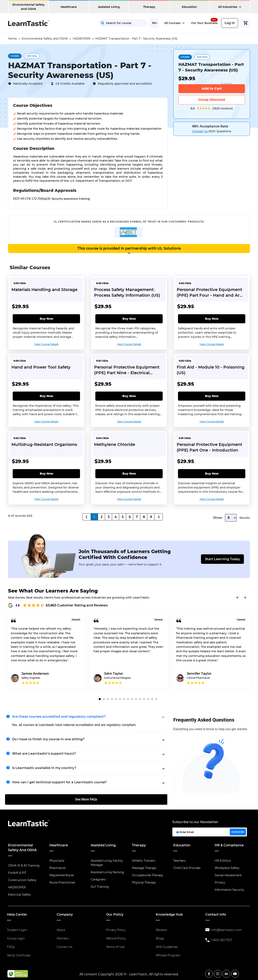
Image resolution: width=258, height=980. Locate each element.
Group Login (16, 938)
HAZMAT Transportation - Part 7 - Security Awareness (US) (136, 39)
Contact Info (216, 914)
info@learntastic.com (227, 930)
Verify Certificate (19, 955)
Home (12, 39)
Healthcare (69, 7)
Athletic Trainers (144, 861)
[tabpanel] (46, 655)
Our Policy (115, 914)
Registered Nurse (62, 875)
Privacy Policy (116, 930)
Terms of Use (115, 947)
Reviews (161, 930)
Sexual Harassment (228, 875)
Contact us (200, 131)
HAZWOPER (82, 39)
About (61, 930)
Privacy (220, 882)
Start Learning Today (222, 559)
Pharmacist (58, 868)
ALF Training (100, 887)
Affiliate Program (168, 955)
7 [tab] (124, 699)
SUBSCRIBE (238, 832)
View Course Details (46, 344)
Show (218, 518)
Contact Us (64, 947)
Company (65, 914)
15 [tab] (156, 699)
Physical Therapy (144, 882)
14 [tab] (152, 699)
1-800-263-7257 (222, 940)
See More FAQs (86, 799)
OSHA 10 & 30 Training (24, 866)
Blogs (160, 938)
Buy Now (46, 319)
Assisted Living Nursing (107, 872)
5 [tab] (116, 699)
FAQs (11, 947)
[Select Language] (154, 23)
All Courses (174, 23)
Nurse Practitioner (62, 882)
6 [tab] (120, 699)
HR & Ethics (223, 861)
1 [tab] (100, 699)
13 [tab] (148, 699)
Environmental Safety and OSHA (29, 7)
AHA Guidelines (167, 947)
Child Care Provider (187, 868)
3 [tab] (108, 699)
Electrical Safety (19, 895)
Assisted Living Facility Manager (107, 863)
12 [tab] (144, 699)
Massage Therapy (144, 868)
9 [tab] (132, 699)
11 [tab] (140, 699)
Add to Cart (212, 89)
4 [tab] (112, 699)
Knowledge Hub (169, 914)
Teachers (179, 861)
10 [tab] (136, 699)
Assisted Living (109, 7)
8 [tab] (128, 699)
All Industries (230, 7)
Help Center (17, 914)
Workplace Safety (227, 868)
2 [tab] (104, 699)
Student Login (17, 930)
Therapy (149, 7)
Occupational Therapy (148, 875)
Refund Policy (116, 938)
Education (189, 7)
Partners (63, 938)
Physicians (57, 861)
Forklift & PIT (17, 873)
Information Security (229, 890)
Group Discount (212, 100)
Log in (230, 23)
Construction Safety (22, 880)
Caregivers (98, 879)
